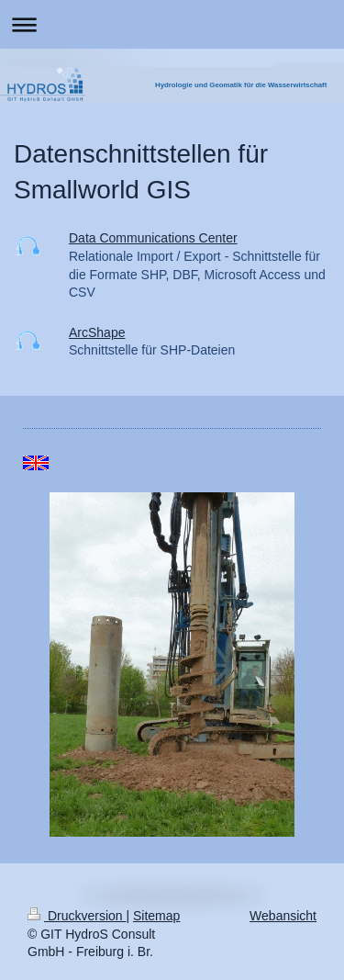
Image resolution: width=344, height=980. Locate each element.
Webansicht (283, 916)
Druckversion (77, 916)
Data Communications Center (153, 238)
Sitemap (156, 916)
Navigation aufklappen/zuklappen (172, 24)
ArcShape (97, 332)
